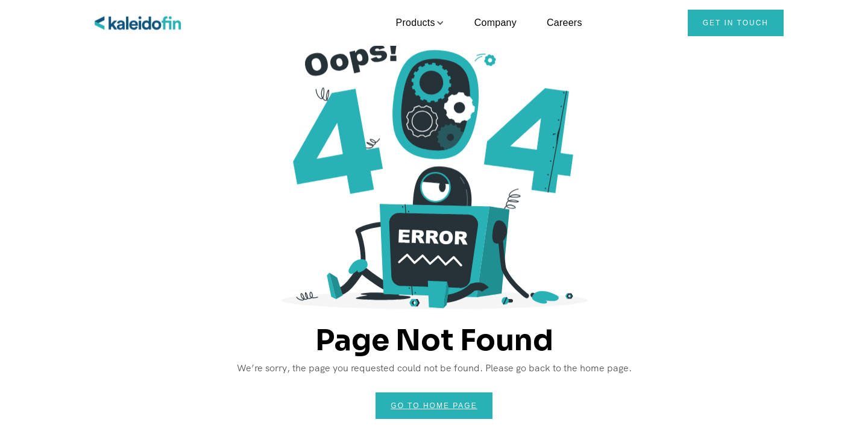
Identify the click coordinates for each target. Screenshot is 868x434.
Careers (565, 23)
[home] (139, 23)
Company (495, 23)
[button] (416, 23)
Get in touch (736, 23)
